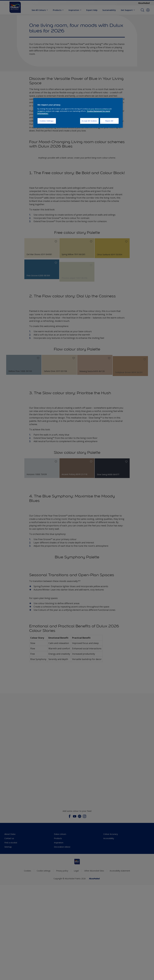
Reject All (109, 121)
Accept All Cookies (89, 121)
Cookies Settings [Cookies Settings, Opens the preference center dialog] (47, 121)
